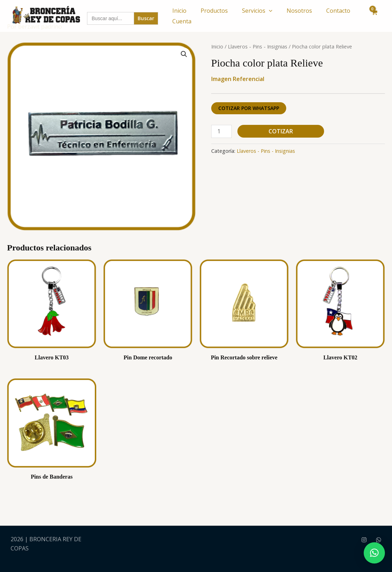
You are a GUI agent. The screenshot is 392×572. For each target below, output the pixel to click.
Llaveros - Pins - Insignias (258, 46)
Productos (214, 11)
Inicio (179, 11)
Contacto (338, 11)
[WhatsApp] (379, 540)
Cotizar (281, 131)
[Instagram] (364, 540)
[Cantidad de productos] (221, 131)
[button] (269, 11)
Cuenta (182, 21)
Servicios (257, 11)
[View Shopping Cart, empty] (374, 16)
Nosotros (299, 11)
